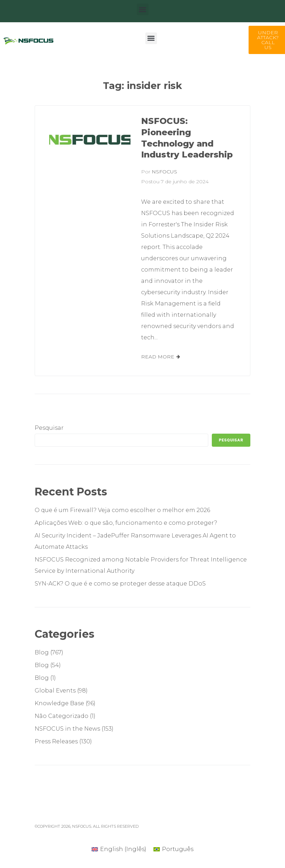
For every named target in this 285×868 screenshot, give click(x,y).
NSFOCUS (164, 172)
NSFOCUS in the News (67, 729)
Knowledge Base (59, 703)
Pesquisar (49, 428)
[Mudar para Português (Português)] (173, 849)
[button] (143, 9)
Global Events (55, 691)
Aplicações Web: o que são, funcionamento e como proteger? (126, 523)
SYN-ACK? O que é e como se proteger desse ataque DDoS (120, 584)
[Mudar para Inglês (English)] (119, 849)
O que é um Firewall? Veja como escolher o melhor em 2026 (122, 510)
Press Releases (56, 741)
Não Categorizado (62, 716)
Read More (158, 357)
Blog (42, 652)
